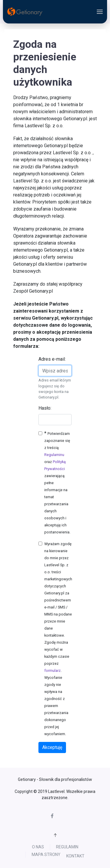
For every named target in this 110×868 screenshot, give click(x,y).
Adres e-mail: (52, 359)
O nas (21, 848)
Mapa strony (81, 850)
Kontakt (58, 859)
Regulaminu (54, 455)
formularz (53, 671)
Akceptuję (52, 747)
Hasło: (45, 408)
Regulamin (50, 848)
